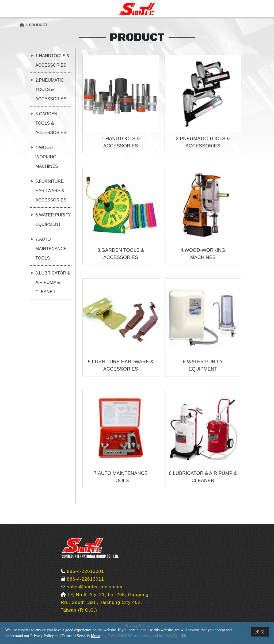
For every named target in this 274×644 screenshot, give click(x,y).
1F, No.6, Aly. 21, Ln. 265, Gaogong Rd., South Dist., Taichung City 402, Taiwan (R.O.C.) (105, 602)
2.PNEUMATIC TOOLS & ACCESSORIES (51, 89)
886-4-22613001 (85, 571)
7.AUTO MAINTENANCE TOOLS (51, 249)
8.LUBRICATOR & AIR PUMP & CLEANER (53, 282)
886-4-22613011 (85, 579)
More (96, 636)
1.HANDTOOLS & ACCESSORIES (52, 60)
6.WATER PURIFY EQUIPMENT (53, 220)
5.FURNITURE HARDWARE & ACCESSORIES (51, 191)
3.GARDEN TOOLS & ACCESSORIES (51, 123)
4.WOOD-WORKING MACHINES (47, 157)
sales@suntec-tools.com (95, 587)
